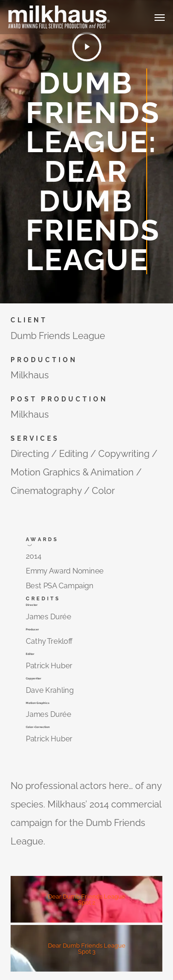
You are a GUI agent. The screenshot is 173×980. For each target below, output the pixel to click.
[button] (160, 17)
